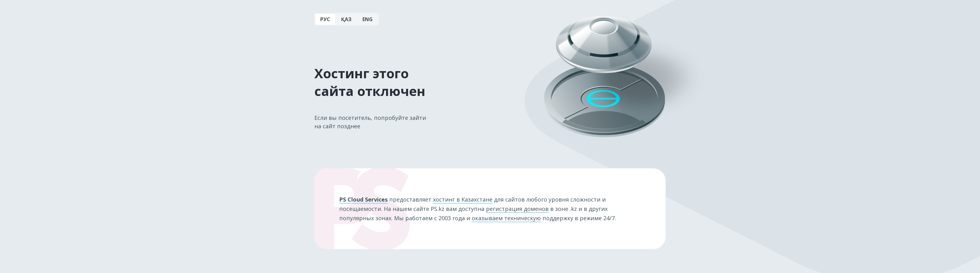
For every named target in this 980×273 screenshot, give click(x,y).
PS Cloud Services (363, 199)
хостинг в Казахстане (463, 199)
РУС (325, 19)
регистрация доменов (517, 209)
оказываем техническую (506, 218)
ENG (368, 19)
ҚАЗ (346, 19)
